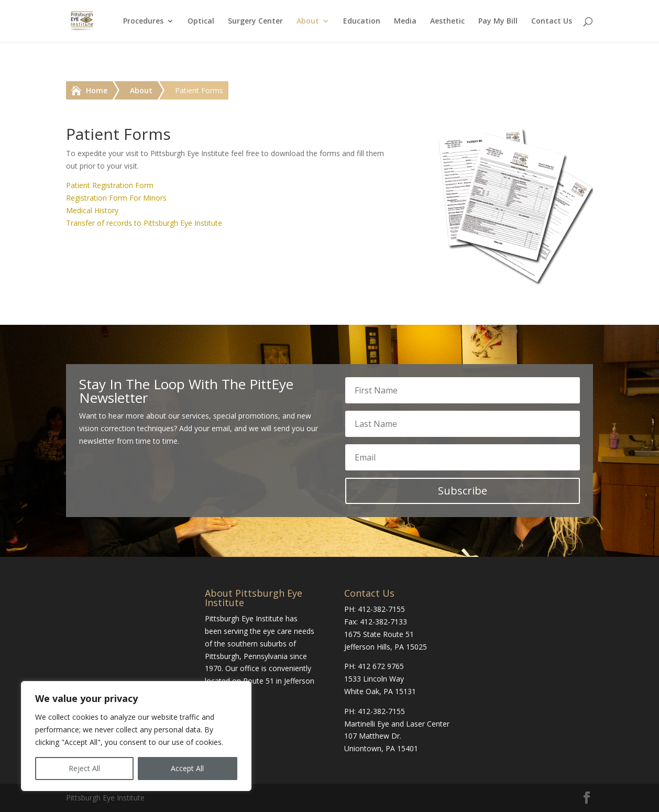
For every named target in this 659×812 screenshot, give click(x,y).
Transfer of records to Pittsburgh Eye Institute (144, 223)
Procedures (143, 21)
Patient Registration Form (110, 185)
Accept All (187, 768)
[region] (136, 736)
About (308, 21)
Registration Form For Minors (116, 198)
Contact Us (552, 21)
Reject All (84, 768)
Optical (201, 21)
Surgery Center (255, 21)
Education (362, 21)
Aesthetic (447, 21)
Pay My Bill (498, 21)
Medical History (92, 210)
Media (405, 21)
